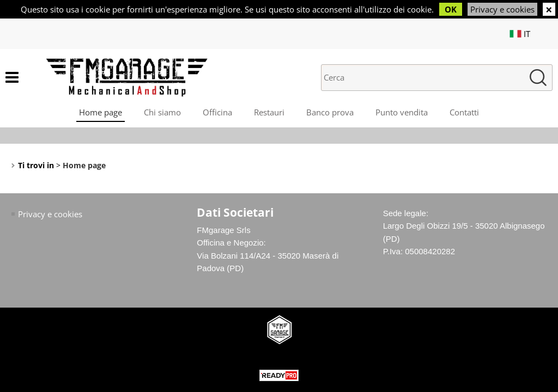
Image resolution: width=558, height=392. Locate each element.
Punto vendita (402, 112)
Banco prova (330, 112)
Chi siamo (162, 112)
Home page (101, 112)
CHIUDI (549, 9)
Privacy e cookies (502, 9)
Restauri (269, 112)
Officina (217, 112)
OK (451, 9)
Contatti (464, 112)
